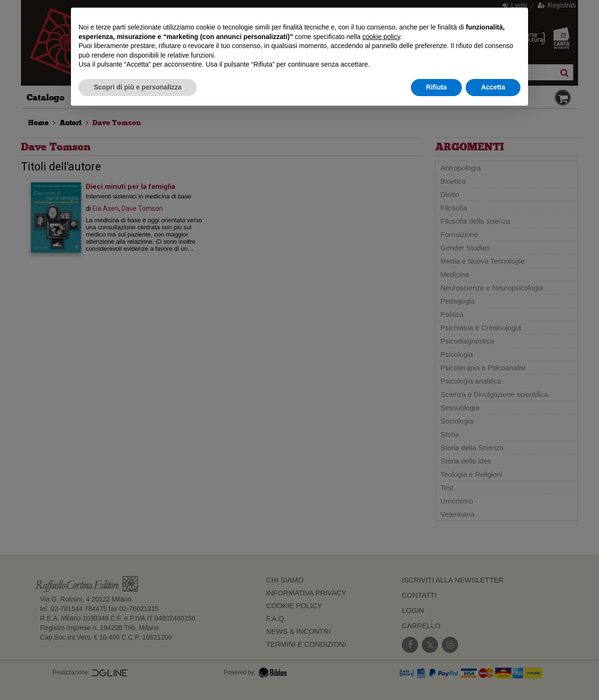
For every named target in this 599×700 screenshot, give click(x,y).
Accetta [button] (493, 87)
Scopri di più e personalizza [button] (138, 87)
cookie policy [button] (381, 37)
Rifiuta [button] (437, 87)
